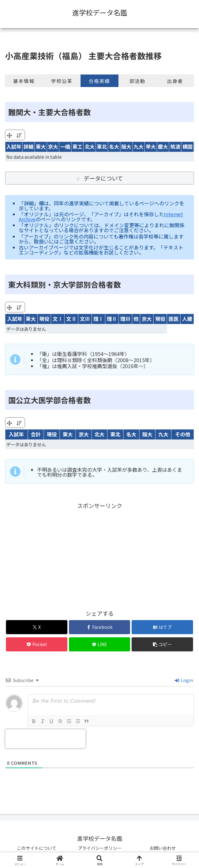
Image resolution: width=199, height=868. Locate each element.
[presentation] (45, 739)
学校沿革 (62, 81)
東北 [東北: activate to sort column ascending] (102, 146)
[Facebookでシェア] (100, 627)
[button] (162, 644)
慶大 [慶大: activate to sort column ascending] (163, 146)
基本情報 (24, 81)
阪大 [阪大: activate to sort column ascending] (126, 146)
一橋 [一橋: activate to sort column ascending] (65, 146)
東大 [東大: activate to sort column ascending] (41, 146)
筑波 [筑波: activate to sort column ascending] (175, 146)
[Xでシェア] (37, 627)
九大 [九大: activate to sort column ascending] (139, 146)
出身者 (175, 81)
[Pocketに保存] (37, 644)
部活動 (137, 81)
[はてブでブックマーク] (162, 627)
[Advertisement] (99, 554)
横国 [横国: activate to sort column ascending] (187, 146)
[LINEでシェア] (100, 644)
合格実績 (99, 81)
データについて (103, 178)
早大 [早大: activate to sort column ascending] (151, 146)
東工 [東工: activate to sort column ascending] (77, 146)
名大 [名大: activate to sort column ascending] (114, 146)
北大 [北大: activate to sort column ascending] (90, 146)
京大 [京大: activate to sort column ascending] (53, 146)
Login (184, 680)
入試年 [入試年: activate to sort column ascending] (14, 146)
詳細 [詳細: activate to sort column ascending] (29, 146)
